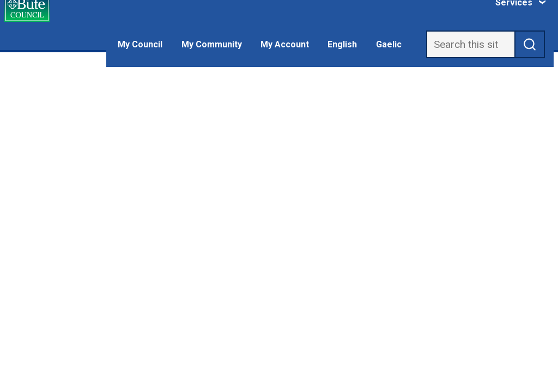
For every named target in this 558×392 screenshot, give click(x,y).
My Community (212, 44)
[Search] (471, 44)
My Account (285, 44)
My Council (140, 44)
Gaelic (389, 44)
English (342, 44)
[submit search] (530, 44)
